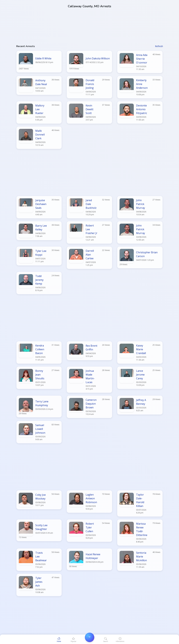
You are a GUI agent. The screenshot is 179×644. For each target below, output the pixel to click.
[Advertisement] (90, 22)
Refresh (159, 46)
